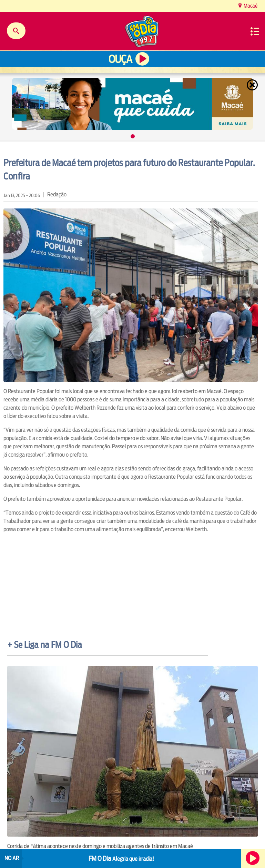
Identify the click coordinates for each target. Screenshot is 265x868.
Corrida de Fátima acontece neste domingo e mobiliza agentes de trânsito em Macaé (100, 846)
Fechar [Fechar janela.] (253, 85)
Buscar (16, 31)
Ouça (120, 59)
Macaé (250, 6)
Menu (255, 31)
